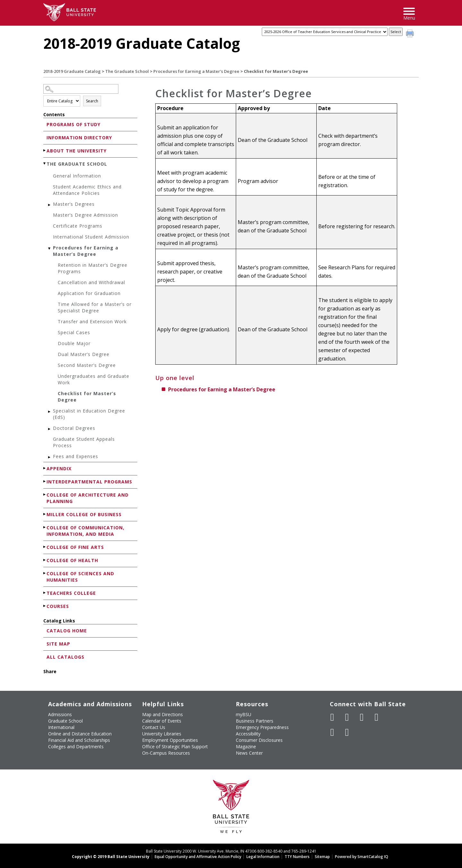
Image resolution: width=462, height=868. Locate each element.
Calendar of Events (162, 721)
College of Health (72, 560)
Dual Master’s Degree (84, 354)
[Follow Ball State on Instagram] (377, 717)
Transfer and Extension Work (92, 321)
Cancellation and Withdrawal (91, 282)
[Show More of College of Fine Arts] (45, 547)
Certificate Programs (78, 226)
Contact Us (154, 727)
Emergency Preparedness (262, 727)
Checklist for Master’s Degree (87, 397)
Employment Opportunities (170, 740)
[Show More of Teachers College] (45, 593)
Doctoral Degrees (74, 428)
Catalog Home (67, 631)
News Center (249, 753)
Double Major (74, 343)
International (61, 727)
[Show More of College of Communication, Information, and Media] (45, 527)
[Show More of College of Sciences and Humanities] (45, 573)
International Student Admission (91, 237)
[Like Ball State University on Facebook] (332, 717)
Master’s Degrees (74, 204)
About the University (77, 151)
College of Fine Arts (75, 547)
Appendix (59, 469)
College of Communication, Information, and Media (86, 531)
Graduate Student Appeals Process (84, 442)
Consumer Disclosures (259, 740)
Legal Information (263, 857)
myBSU (244, 714)
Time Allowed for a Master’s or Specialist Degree (95, 307)
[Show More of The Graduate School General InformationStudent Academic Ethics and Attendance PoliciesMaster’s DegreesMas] (45, 164)
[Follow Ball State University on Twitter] (347, 717)
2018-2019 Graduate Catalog (72, 71)
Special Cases (74, 332)
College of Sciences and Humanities (80, 577)
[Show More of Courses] (45, 606)
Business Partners (255, 721)
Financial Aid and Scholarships (79, 740)
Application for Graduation (89, 293)
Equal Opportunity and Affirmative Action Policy (198, 857)
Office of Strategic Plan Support (175, 746)
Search (92, 101)
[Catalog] (325, 32)
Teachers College (71, 593)
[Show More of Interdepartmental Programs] (45, 481)
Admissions (60, 714)
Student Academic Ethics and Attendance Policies (87, 190)
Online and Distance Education (80, 734)
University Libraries (162, 734)
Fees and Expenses (76, 456)
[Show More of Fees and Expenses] (50, 457)
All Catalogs (65, 657)
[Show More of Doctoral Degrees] (50, 429)
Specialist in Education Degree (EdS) (89, 414)
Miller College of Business (84, 514)
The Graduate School (127, 71)
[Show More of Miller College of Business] (45, 514)
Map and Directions (163, 714)
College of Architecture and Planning (88, 498)
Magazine (246, 746)
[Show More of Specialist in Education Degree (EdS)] (50, 412)
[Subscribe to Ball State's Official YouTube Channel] (362, 717)
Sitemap (322, 857)
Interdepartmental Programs (89, 482)
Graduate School (65, 721)
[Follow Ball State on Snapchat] (347, 732)
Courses (58, 606)
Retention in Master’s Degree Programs (93, 268)
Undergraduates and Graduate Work (94, 379)
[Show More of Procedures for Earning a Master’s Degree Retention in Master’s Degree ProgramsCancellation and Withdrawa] (50, 249)
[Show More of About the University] (45, 150)
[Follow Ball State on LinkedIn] (332, 732)
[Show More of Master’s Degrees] (50, 205)
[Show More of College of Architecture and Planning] (45, 495)
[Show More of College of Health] (45, 560)
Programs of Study (73, 124)
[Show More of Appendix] (45, 468)
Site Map (58, 644)
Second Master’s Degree (87, 365)
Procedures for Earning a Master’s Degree (196, 71)
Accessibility (248, 734)
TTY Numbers (297, 857)
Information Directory (79, 138)
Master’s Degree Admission (86, 215)
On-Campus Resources (166, 753)
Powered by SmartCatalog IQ (362, 857)
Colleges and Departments (76, 746)
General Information (77, 176)
